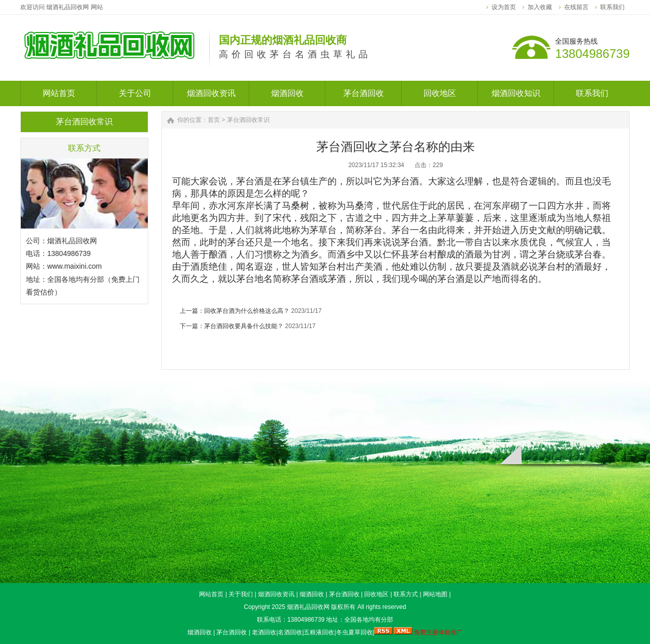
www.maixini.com (74, 266)
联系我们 (612, 7)
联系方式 (406, 594)
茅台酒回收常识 (248, 120)
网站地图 (435, 594)
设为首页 (504, 7)
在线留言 (576, 7)
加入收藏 (540, 7)
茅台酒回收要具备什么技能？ (244, 326)
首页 (214, 120)
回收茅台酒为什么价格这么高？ (247, 311)
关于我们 (241, 594)
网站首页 (211, 594)
